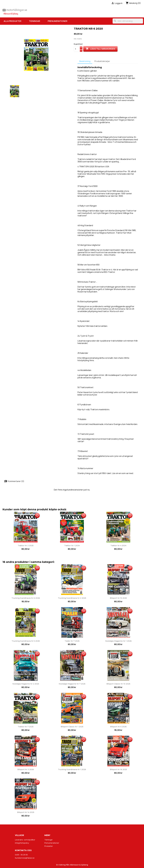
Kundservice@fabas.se (25, 858)
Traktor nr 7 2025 (26, 727)
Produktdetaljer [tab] (102, 61)
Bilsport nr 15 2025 (118, 598)
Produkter (49, 846)
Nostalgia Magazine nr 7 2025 (72, 684)
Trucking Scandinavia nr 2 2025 (72, 598)
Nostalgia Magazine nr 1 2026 (118, 641)
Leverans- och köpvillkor (25, 840)
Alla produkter (12, 21)
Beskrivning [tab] (85, 61)
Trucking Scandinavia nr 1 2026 (72, 769)
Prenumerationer (57, 21)
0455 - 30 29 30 (21, 855)
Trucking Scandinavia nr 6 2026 (26, 598)
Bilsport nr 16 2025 (118, 769)
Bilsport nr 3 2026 (26, 769)
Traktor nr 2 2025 (26, 546)
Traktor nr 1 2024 (72, 546)
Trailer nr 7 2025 (72, 641)
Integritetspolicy (22, 843)
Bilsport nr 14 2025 (26, 812)
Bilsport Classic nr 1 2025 (72, 727)
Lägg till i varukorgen (100, 49)
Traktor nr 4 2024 (118, 546)
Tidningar (34, 21)
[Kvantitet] (77, 49)
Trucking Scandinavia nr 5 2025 (26, 641)
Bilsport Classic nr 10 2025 (118, 684)
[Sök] (128, 21)
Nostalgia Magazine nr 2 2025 (26, 684)
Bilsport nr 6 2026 (118, 727)
